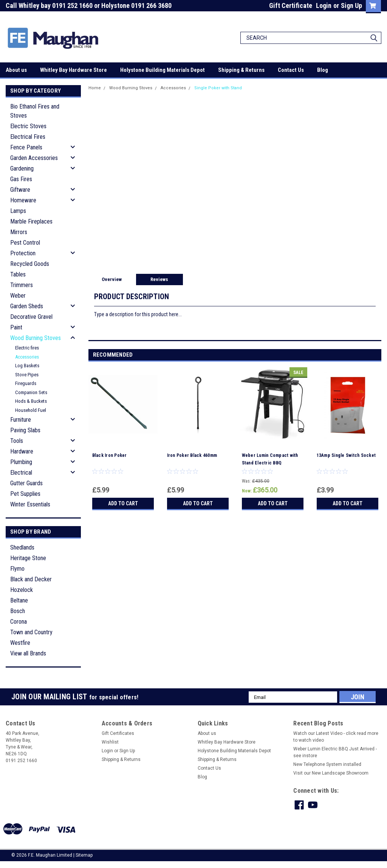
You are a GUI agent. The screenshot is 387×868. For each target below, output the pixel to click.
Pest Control (25, 243)
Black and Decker (31, 579)
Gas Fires (21, 179)
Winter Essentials (30, 504)
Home (95, 88)
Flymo (17, 569)
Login (324, 5)
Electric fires (27, 348)
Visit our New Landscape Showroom (331, 773)
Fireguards (26, 383)
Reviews (159, 279)
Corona (19, 622)
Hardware (22, 451)
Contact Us (291, 70)
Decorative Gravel (31, 317)
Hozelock (22, 590)
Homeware (23, 200)
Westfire (20, 643)
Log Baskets (27, 366)
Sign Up (351, 5)
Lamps (18, 211)
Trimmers (22, 285)
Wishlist (110, 742)
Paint (16, 327)
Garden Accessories (34, 158)
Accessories (27, 357)
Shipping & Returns (241, 70)
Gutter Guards (26, 483)
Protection (23, 253)
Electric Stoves (28, 126)
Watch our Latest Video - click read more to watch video (336, 737)
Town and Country (31, 632)
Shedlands (22, 547)
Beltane (19, 600)
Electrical (21, 473)
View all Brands (28, 653)
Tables (18, 274)
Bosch (18, 611)
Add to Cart (123, 503)
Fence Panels (26, 147)
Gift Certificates (118, 733)
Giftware (20, 190)
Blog (323, 70)
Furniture (21, 420)
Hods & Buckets (31, 401)
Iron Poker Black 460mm (192, 455)
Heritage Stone (28, 558)
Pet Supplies (25, 494)
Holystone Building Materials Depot (163, 70)
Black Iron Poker (110, 455)
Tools (17, 441)
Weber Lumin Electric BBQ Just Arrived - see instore (335, 752)
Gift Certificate (291, 5)
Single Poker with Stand (218, 88)
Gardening (22, 168)
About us (16, 70)
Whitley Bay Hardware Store (74, 70)
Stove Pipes (27, 375)
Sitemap (84, 855)
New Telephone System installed (327, 764)
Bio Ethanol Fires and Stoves (35, 111)
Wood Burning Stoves (36, 338)
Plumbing (21, 462)
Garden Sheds (27, 306)
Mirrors (19, 232)
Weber (18, 296)
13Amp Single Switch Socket (346, 455)
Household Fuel (31, 410)
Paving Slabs (25, 430)
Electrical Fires (28, 137)
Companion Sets (31, 392)
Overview (112, 279)
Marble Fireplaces (31, 221)
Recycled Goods (30, 264)
